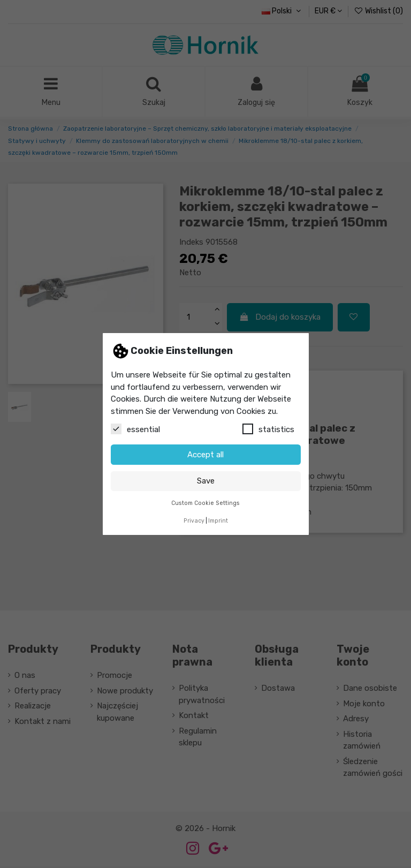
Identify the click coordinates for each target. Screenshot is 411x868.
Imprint (218, 521)
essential (135, 429)
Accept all (205, 455)
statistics (268, 429)
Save (206, 481)
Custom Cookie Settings (205, 503)
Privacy (194, 521)
